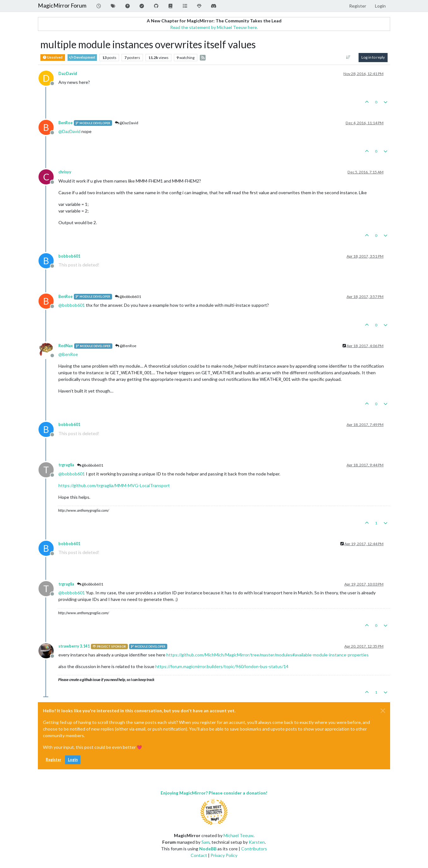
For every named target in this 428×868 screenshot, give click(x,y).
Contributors (254, 849)
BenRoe (65, 123)
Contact (199, 855)
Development (82, 58)
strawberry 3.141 (74, 646)
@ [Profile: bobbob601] (72, 305)
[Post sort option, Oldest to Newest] (348, 57)
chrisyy (65, 172)
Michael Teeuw (238, 835)
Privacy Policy (224, 855)
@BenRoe (126, 346)
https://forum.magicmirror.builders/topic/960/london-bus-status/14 (222, 666)
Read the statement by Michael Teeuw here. (214, 27)
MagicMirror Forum (62, 6)
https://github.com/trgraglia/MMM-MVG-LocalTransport (114, 485)
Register (53, 760)
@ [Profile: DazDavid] (69, 131)
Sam (205, 842)
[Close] (383, 711)
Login (73, 760)
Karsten (257, 842)
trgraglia (66, 465)
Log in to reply (373, 57)
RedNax (66, 346)
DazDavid (68, 74)
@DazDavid (127, 123)
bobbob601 (69, 256)
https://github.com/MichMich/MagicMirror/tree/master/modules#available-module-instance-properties (267, 655)
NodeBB (208, 849)
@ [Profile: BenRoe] (68, 354)
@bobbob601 (128, 297)
